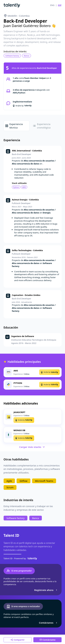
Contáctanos (48, 623)
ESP (60, 5)
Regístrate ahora (46, 590)
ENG (52, 5)
